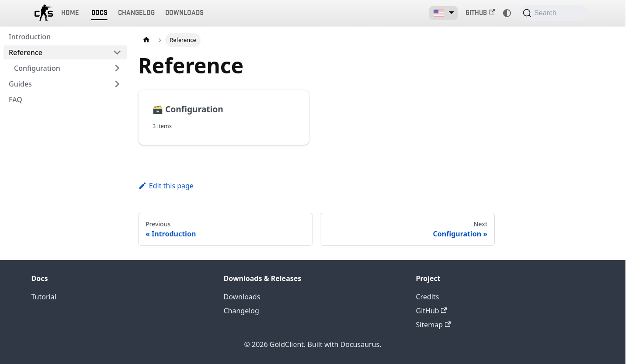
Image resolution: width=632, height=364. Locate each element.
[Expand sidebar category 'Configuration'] (117, 68)
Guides (20, 84)
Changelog (136, 13)
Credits (428, 297)
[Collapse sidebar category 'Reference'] (117, 52)
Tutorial (44, 297)
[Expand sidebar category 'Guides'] (117, 84)
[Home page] (146, 40)
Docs (99, 13)
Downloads (184, 13)
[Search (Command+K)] (553, 13)
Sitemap (434, 325)
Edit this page (166, 186)
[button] (443, 13)
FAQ (16, 100)
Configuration (37, 68)
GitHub (480, 13)
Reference (26, 52)
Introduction (30, 37)
